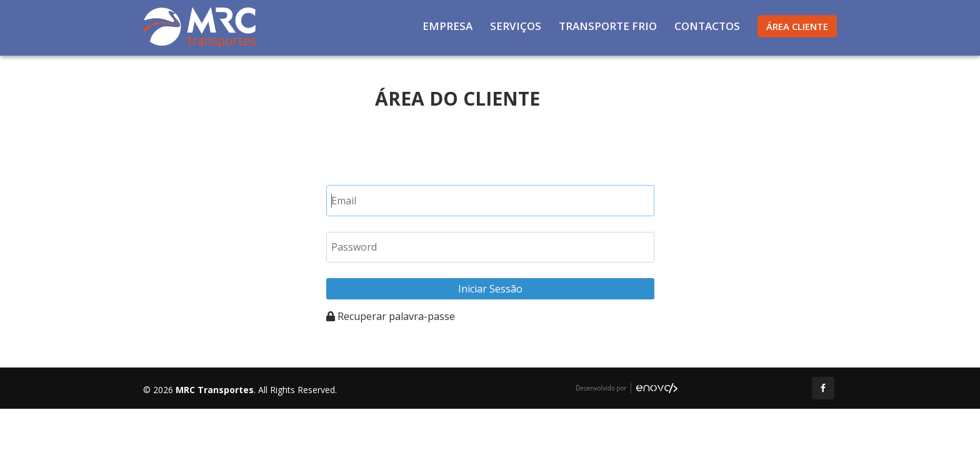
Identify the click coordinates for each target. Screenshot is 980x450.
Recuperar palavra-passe (391, 316)
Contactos (707, 26)
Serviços (516, 26)
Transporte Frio (608, 26)
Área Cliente (797, 26)
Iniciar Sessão (490, 289)
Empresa (447, 26)
